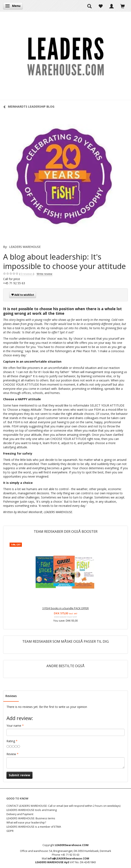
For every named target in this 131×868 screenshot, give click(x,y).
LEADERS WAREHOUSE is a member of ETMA (34, 827)
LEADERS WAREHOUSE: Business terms (31, 818)
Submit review (19, 775)
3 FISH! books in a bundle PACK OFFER (65, 608)
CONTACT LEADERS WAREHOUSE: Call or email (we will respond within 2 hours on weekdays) (63, 806)
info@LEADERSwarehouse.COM (68, 858)
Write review (44, 274)
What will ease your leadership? (26, 823)
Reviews (11, 696)
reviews (27, 274)
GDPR (10, 831)
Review (11, 754)
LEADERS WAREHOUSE (25, 247)
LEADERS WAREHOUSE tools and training (32, 810)
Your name (14, 726)
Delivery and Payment (20, 814)
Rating (11, 741)
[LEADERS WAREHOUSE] (65, 56)
